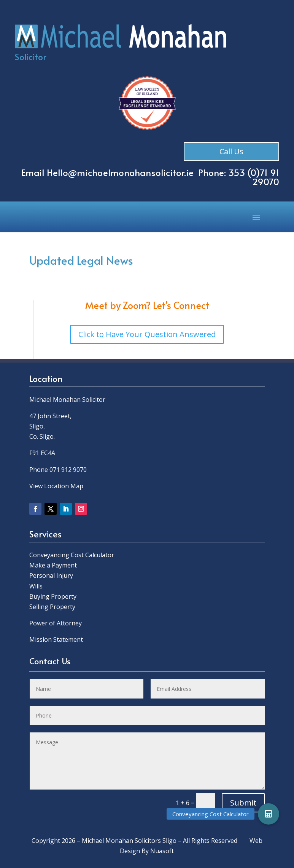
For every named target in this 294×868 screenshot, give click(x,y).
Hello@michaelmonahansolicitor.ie (120, 172)
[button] (269, 814)
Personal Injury (51, 575)
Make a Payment (53, 565)
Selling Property (52, 607)
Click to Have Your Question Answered (147, 334)
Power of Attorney (56, 623)
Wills (36, 586)
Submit (243, 803)
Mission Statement (57, 639)
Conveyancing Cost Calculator (72, 555)
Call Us (232, 151)
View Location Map (56, 486)
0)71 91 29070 (265, 177)
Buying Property (53, 596)
